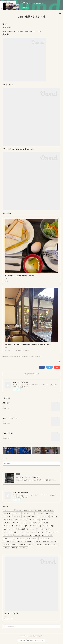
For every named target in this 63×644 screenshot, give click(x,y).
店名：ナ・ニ (46, 520)
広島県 (46, 545)
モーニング (31, 533)
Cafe (19, 511)
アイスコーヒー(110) (17, 357)
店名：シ (45, 517)
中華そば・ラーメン (51, 533)
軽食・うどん (47, 536)
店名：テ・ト (34, 520)
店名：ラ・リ (48, 526)
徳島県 (37, 542)
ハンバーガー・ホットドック (23, 536)
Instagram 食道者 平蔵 (31, 374)
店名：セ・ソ (8, 520)
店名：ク (7, 517)
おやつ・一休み (9, 542)
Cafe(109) (5, 357)
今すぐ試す (25, 8)
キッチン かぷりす (8, 433)
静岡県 (14, 548)
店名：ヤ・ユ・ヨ (35, 526)
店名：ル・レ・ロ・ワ (10, 529)
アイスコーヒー (46, 529)
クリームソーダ (9, 511)
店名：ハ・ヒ (22, 523)
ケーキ (20, 542)
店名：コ (17, 517)
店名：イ (17, 514)
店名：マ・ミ (8, 526)
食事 (40, 533)
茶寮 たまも (6, 403)
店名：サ (36, 517)
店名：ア (7, 514)
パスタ (37, 536)
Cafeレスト (29, 511)
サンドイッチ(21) (31, 357)
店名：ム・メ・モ (21, 526)
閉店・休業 (23, 548)
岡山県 (6, 545)
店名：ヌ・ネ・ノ (9, 523)
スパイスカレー (32, 539)
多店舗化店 (24, 529)
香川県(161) (38, 357)
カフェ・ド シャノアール (10, 418)
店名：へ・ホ (43, 523)
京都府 (22, 545)
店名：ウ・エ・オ (28, 514)
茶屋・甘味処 (49, 511)
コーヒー (34, 529)
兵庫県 (30, 545)
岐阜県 (6, 548)
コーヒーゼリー (44, 539)
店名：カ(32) (10, 357)
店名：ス (54, 517)
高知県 (54, 542)
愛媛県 (46, 542)
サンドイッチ (8, 539)
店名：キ (49, 514)
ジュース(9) (25, 357)
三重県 (38, 545)
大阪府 (14, 545)
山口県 (55, 545)
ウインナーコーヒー (10, 533)
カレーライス (20, 539)
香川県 (29, 542)
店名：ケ (26, 517)
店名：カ (40, 514)
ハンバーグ (8, 536)
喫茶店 (38, 511)
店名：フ (32, 523)
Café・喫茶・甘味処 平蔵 (31, 17)
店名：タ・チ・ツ (21, 520)
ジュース (22, 533)
